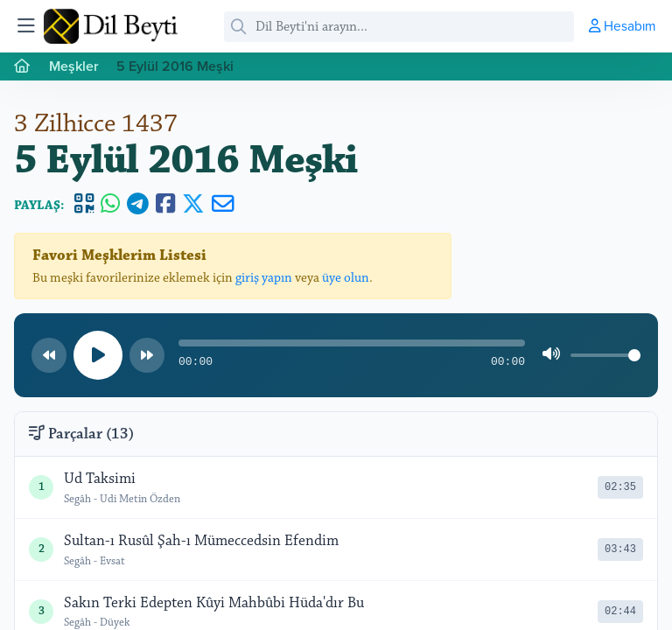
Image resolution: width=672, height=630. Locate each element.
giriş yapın (264, 278)
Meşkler (74, 66)
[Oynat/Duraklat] (98, 355)
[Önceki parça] (49, 355)
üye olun (346, 278)
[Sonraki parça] (147, 355)
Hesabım (622, 25)
